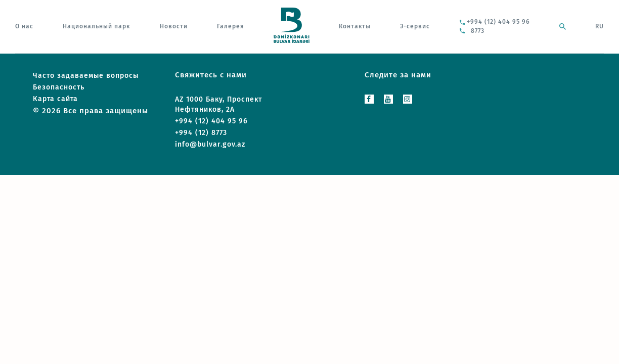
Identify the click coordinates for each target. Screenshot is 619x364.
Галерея (231, 26)
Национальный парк (96, 26)
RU (600, 26)
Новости (174, 26)
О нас (24, 26)
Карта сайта (55, 99)
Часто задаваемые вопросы (86, 76)
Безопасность (59, 87)
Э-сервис (415, 26)
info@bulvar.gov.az (210, 144)
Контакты (355, 26)
